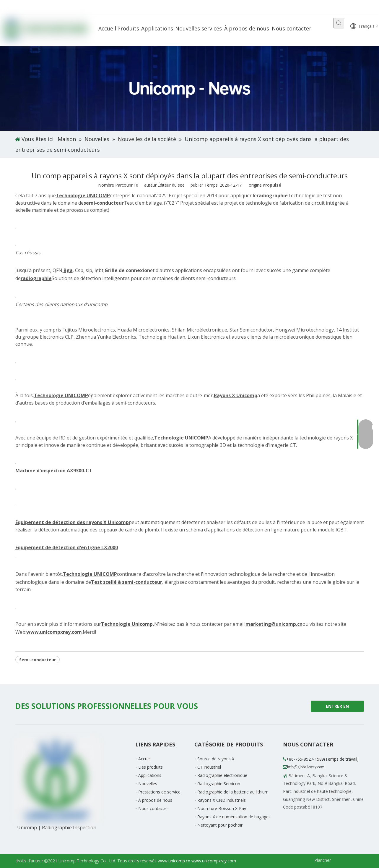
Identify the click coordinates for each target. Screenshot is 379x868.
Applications (150, 775)
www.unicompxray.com (214, 861)
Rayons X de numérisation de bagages (234, 817)
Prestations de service (159, 792)
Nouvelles (148, 784)
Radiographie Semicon (219, 784)
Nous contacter (153, 808)
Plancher (323, 860)
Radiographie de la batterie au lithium (233, 792)
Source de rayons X (216, 759)
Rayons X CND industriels (222, 800)
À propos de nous (155, 800)
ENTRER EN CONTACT (337, 708)
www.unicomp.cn (174, 861)
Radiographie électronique (222, 775)
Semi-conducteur (38, 660)
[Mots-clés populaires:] (339, 23)
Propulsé (272, 185)
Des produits (151, 767)
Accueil (145, 759)
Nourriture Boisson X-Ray (222, 808)
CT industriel (209, 767)
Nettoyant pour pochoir (220, 825)
